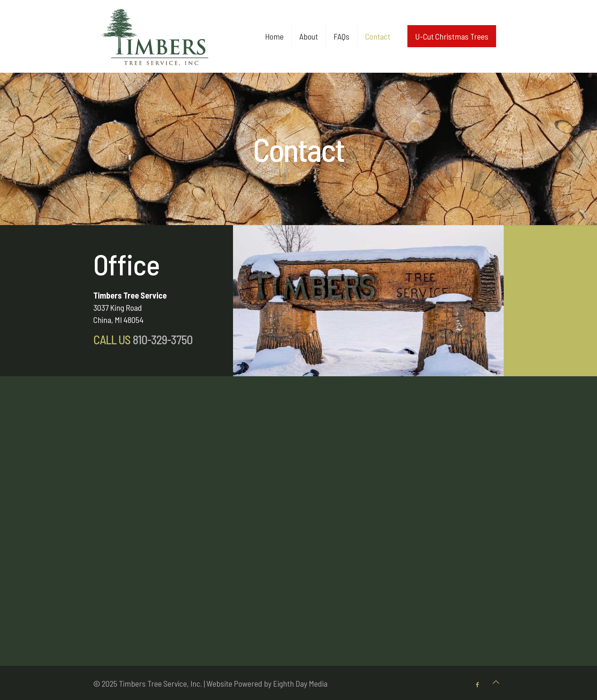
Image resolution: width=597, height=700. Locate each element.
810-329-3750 (162, 339)
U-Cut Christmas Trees (452, 36)
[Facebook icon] (477, 684)
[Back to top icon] (496, 682)
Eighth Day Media (300, 683)
